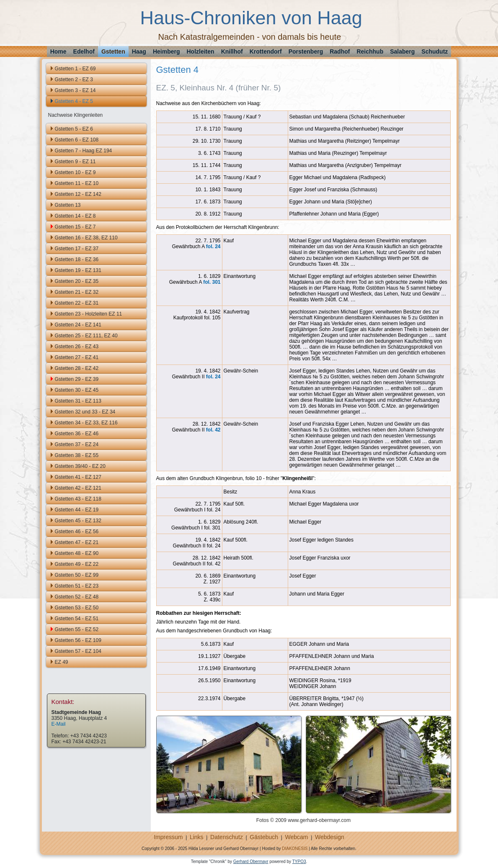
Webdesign (330, 837)
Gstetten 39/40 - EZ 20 (80, 466)
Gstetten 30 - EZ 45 (77, 390)
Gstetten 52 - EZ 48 (77, 597)
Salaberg (402, 51)
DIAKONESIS (295, 849)
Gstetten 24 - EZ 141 (78, 325)
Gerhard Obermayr (251, 862)
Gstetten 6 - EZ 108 (77, 140)
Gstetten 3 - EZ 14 (75, 90)
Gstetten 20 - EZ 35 (77, 281)
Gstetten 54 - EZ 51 (77, 619)
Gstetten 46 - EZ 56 (77, 532)
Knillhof (232, 51)
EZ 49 (62, 662)
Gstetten (113, 51)
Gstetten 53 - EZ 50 (77, 608)
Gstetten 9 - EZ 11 (75, 162)
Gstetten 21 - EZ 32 (77, 292)
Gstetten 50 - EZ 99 (77, 575)
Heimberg (166, 51)
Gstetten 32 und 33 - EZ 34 (85, 412)
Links (197, 837)
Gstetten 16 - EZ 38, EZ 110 (86, 238)
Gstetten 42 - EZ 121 (78, 488)
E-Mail (59, 724)
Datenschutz (227, 837)
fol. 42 (213, 430)
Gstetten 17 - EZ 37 (77, 249)
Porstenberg (306, 51)
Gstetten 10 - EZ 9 (75, 172)
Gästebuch (264, 837)
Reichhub (370, 51)
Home (58, 51)
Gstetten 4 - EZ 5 (74, 101)
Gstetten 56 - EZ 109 (78, 640)
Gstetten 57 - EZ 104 (78, 651)
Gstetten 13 (68, 205)
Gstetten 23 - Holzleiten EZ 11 (89, 314)
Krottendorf (266, 51)
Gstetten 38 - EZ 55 (77, 455)
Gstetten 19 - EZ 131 (78, 270)
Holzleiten (201, 51)
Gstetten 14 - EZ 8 (75, 216)
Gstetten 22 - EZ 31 (77, 303)
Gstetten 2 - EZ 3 (74, 80)
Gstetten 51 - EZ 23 (77, 586)
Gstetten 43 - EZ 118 (78, 499)
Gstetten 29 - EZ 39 (77, 379)
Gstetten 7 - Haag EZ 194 (84, 151)
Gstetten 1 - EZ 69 (75, 69)
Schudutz (435, 51)
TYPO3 (299, 862)
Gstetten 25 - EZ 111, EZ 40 (86, 336)
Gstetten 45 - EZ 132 (78, 521)
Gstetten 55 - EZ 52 (77, 629)
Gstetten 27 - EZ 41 (77, 357)
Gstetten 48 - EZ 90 (77, 553)
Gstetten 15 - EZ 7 (75, 227)
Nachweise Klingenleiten (76, 115)
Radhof (340, 51)
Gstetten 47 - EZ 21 (77, 542)
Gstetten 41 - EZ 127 (78, 477)
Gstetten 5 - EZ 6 (74, 129)
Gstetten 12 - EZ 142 (78, 194)
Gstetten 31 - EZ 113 (78, 401)
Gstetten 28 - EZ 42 (77, 368)
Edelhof (84, 51)
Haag (139, 51)
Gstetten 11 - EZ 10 (77, 183)
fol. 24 (213, 247)
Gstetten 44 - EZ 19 (77, 510)
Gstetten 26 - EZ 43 (77, 347)
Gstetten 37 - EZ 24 (77, 444)
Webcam (297, 837)
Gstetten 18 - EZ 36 (77, 259)
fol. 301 (212, 282)
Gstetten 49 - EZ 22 (77, 564)
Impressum (168, 837)
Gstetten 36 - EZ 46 (77, 434)
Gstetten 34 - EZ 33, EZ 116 (86, 423)
